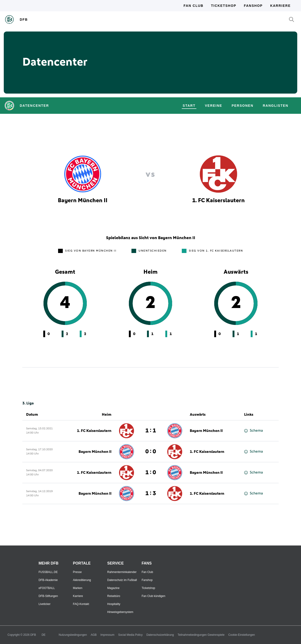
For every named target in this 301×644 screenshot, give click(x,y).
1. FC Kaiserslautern (94, 431)
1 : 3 (151, 494)
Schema (253, 431)
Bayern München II (206, 431)
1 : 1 (151, 431)
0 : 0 (151, 452)
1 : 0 (151, 473)
